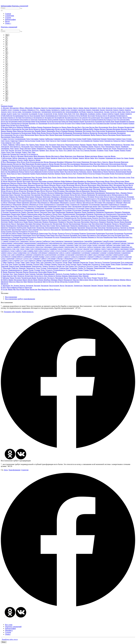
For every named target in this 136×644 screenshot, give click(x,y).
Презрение (108, 224)
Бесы (112, 118)
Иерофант (60, 162)
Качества (4, 172)
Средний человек (38, 257)
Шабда (5, 280)
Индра (51, 164)
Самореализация (30, 243)
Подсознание (6, 218)
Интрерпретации (18, 166)
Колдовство (69, 172)
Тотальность (96, 264)
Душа (106, 150)
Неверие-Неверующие (26, 197)
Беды (78, 116)
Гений (84, 139)
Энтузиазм (113, 286)
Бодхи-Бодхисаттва (54, 121)
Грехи (102, 141)
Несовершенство (103, 199)
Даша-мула (60, 145)
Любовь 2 (18, 179)
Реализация (24, 237)
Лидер (45, 177)
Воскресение (103, 133)
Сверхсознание (58, 247)
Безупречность (28, 118)
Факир (5, 272)
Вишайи (38, 131)
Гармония (57, 139)
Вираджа (20, 131)
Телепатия (106, 262)
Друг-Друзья (50, 150)
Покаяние (36, 218)
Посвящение (53, 220)
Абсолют (6, 108)
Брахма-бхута (6, 123)
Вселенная (76, 135)
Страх (3, 259)
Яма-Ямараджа (43, 289)
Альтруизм (81, 110)
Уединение (73, 268)
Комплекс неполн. (86, 172)
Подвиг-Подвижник (111, 216)
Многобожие (24, 189)
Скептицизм (124, 249)
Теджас (91, 262)
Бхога (8, 125)
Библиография (6, 6)
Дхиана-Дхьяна (125, 150)
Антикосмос (36, 112)
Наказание (68, 193)
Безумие (19, 118)
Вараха (64, 127)
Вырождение (126, 135)
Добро (74, 148)
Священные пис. (127, 247)
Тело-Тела (5, 264)
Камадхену (43, 170)
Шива (101, 280)
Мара (30, 183)
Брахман (25, 123)
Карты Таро (96, 170)
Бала (32, 116)
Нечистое (39, 201)
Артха (128, 112)
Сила (91, 249)
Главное (118, 139)
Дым (13, 152)
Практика (110, 222)
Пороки (38, 220)
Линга (59, 177)
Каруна (103, 170)
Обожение (25, 203)
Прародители (6, 224)
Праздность (94, 222)
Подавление (91, 216)
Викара (3, 131)
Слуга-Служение (61, 251)
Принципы (111, 226)
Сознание (103, 253)
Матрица (94, 183)
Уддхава (43, 268)
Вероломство (17, 129)
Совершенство (53, 253)
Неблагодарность (118, 195)
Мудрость (10, 191)
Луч (2, 179)
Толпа (68, 264)
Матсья (100, 183)
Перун (129, 214)
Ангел (10, 112)
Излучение (77, 162)
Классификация (36, 172)
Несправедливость (117, 199)
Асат (19, 114)
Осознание (48, 208)
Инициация (85, 164)
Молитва (68, 189)
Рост (24, 239)
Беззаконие (112, 116)
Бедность (73, 116)
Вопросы (86, 133)
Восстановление (7, 135)
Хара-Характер (19, 274)
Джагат (118, 147)
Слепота (46, 251)
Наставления (36, 195)
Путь (36, 231)
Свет (76, 247)
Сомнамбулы (20, 255)
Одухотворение (94, 204)
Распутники (82, 235)
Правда (31, 222)
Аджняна (16, 110)
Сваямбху (16, 247)
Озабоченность (114, 204)
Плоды (42, 216)
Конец (106, 172)
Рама (48, 235)
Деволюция (5, 147)
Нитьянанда (81, 201)
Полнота (95, 218)
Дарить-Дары (34, 145)
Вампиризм (47, 127)
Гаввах (5, 139)
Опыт (70, 206)
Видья (130, 129)
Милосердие (68, 187)
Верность (8, 129)
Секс (18, 249)
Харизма (32, 274)
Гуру (14, 143)
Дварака (89, 145)
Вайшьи (34, 127)
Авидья (86, 108)
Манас (127, 181)
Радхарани (75, 233)
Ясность (57, 289)
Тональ (79, 264)
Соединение (86, 253)
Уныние (119, 268)
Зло (122, 158)
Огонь (41, 204)
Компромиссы (98, 172)
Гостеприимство (87, 141)
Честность (51, 278)
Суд (75, 259)
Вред (47, 135)
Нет (133, 199)
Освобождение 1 (7, 208)
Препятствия (34, 226)
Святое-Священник (113, 247)
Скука (12, 251)
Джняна (50, 148)
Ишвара (48, 168)
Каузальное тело (117, 170)
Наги (39, 193)
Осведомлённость (123, 206)
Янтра (51, 289)
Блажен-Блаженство (99, 120)
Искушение (129, 166)
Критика (51, 174)
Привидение (65, 226)
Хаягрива (39, 274)
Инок (91, 164)
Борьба (108, 121)
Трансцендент (37, 266)
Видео (7, 21)
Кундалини (106, 174)
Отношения (28, 210)
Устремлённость (59, 270)
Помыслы (14, 220)
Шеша (96, 280)
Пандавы (30, 212)
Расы (123, 235)
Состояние (61, 255)
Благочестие (86, 120)
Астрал (40, 114)
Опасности (32, 206)
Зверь (92, 158)
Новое (108, 201)
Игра (19, 162)
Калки (33, 170)
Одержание (60, 204)
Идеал (23, 162)
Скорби (132, 249)
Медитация (70, 185)
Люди (35, 179)
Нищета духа (97, 201)
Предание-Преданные (33, 224)
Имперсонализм (7, 164)
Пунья (3, 231)
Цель (46, 276)
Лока (111, 177)
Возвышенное (121, 131)
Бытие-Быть (25, 125)
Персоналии (122, 214)
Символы (97, 249)
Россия (19, 239)
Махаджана (23, 185)
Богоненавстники (29, 121)
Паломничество (15, 212)
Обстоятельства (88, 203)
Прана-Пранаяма (126, 222)
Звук (96, 158)
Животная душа (70, 156)
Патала (55, 214)
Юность (21, 287)
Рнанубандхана (123, 237)
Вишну (44, 131)
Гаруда (64, 139)
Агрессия (109, 108)
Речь (79, 237)
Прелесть (115, 224)
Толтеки (73, 264)
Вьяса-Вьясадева (17, 137)
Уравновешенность (15, 270)
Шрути (45, 282)
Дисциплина (67, 148)
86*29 (10, 466)
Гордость (53, 141)
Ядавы (22, 289)
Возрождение (26, 133)
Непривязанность (77, 199)
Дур (57, 150)
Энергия (100, 286)
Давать (5, 145)
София (90, 255)
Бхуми (13, 125)
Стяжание (36, 259)
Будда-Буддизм (53, 123)
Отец (130, 208)
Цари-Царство (8, 276)
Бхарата (125, 123)
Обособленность (43, 203)
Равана (19, 233)
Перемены (90, 214)
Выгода (105, 135)
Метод (38, 187)
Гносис (7, 141)
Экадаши (37, 286)
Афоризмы (84, 114)
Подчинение (15, 218)
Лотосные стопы (124, 177)
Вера (3, 129)
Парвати (24, 214)
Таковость (11, 262)
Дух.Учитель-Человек (88, 150)
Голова (38, 141)
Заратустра (62, 158)
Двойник (107, 145)
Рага (50, 233)
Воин (39, 133)
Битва (129, 118)
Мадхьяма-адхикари (46, 181)
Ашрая (122, 114)
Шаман (41, 280)
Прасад (14, 224)
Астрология (48, 114)
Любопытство (27, 179)
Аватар (70, 108)
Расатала (66, 235)
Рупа (28, 239)
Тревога (45, 266)
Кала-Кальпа (14, 170)
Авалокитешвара (54, 108)
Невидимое (47, 197)
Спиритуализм (118, 255)
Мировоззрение (105, 187)
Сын (69, 260)
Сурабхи (4, 260)
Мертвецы (105, 185)
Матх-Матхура (108, 183)
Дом (7, 150)
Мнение (16, 189)
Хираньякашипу (49, 274)
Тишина (54, 264)
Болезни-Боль (90, 121)
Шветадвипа (84, 280)
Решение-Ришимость (89, 237)
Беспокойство (60, 118)
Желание (21, 156)
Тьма (109, 266)
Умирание (90, 268)
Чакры (12, 278)
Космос (4, 174)
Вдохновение (103, 127)
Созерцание (95, 253)
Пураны (9, 231)
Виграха (103, 129)
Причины (125, 226)
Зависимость (23, 158)
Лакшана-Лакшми (9, 177)
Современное (76, 253)
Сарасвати (70, 245)
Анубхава (82, 112)
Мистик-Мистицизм (125, 187)
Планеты (36, 216)
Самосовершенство (55, 243)
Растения (118, 235)
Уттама (68, 270)
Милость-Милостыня (81, 187)
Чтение (94, 278)
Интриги (27, 166)
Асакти (9, 114)
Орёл (100, 206)
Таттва (65, 262)
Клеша (51, 172)
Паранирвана (6, 214)
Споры (126, 255)
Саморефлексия (42, 243)
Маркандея (36, 183)
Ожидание (104, 204)
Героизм (103, 139)
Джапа (17, 148)
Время (52, 135)
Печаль (3, 216)
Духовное (100, 150)
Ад (124, 108)
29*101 (78, 308)
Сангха (23, 245)
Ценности (52, 276)
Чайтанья (6, 278)
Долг (130, 148)
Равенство (26, 233)
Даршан (42, 145)
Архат (133, 112)
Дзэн (55, 148)
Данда (23, 145)
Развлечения (91, 233)
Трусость (90, 266)
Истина (35, 168)
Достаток (18, 150)
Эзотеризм (29, 286)
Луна (132, 177)
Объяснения (17, 204)
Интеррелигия (6, 166)
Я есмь (5, 289)
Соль (9, 255)
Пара (53, 212)
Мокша (62, 189)
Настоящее (56, 195)
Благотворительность (74, 120)
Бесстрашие (105, 118)
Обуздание (98, 203)
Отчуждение (77, 210)
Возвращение (110, 131)
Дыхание (18, 152)
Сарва (76, 245)
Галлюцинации (20, 139)
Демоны (64, 147)
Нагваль (34, 193)
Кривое (33, 174)
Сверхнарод (48, 247)
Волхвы (55, 133)
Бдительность (64, 116)
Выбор (93, 135)
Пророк (131, 228)
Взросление (70, 129)
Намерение (91, 193)
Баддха (27, 116)
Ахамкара (91, 114)
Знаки (126, 158)
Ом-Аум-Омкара (21, 206)
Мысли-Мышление (83, 191)
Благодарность (25, 120)
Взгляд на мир (60, 129)
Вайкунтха (12, 127)
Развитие (83, 233)
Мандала (13, 183)
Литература (72, 177)
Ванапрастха (57, 127)
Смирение (129, 251)
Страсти (121, 257)
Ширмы (123, 280)
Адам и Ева (129, 108)
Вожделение (101, 131)
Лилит (54, 177)
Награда (44, 193)
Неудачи (15, 201)
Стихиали (90, 257)
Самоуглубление (105, 243)
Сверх (23, 247)
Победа (53, 216)
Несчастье (128, 199)
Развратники (100, 233)
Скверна (116, 249)
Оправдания (52, 206)
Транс (131, 264)
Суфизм (38, 260)
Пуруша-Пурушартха (20, 231)
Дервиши (84, 147)
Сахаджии (101, 245)
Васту (80, 127)
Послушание (62, 220)
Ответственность (96, 208)
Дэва (29, 152)
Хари (27, 274)
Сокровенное (126, 253)
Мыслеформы (70, 191)
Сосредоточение (50, 255)
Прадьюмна (85, 222)
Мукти (43, 191)
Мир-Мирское (94, 187)
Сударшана (81, 259)
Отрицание (58, 210)
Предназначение (75, 224)
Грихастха (117, 141)
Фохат (55, 272)
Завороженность (40, 158)
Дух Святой (68, 150)
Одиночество (75, 204)
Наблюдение (7, 193)
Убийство (15, 268)
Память (24, 212)
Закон (48, 158)
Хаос (11, 274)
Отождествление (39, 210)
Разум (34, 235)
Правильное (53, 222)
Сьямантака (75, 260)
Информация (55, 166)
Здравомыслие (111, 158)
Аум (74, 114)
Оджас (67, 204)
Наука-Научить (75, 195)
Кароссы (83, 170)
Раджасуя (61, 233)
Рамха (53, 235)
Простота (47, 230)
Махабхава (5, 185)
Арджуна (113, 112)
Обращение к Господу (68, 203)
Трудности (82, 266)
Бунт (73, 123)
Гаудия (69, 139)
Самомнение (97, 241)
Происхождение (92, 228)
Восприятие (121, 133)
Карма (77, 170)
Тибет (41, 264)
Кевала (22, 172)
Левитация (27, 177)
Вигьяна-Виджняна (113, 129)
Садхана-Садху (14, 241)
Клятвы (56, 172)
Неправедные (65, 199)
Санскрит (62, 245)
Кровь (63, 174)
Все (7, 35)
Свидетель (82, 247)
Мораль (121, 189)
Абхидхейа (29, 108)
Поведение (60, 216)
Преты (58, 226)
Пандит (37, 212)
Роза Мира (12, 239)
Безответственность (8, 118)
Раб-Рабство (7, 233)
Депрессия (77, 147)
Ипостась (70, 166)
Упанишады (126, 268)
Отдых (126, 208)
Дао (27, 145)
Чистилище (73, 278)
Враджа (42, 135)
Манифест (9, 630)
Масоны (43, 183)
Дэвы (33, 152)
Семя (32, 249)
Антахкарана (27, 112)
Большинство (100, 121)
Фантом (26, 272)
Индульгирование (74, 164)
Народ (11, 195)
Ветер (31, 129)
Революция (48, 237)
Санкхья (48, 245)
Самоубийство (94, 243)
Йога (4, 162)
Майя (63, 181)
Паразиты (78, 212)
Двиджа (100, 145)
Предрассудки (86, 224)
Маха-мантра (129, 183)
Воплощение (78, 133)
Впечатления (30, 135)
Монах (116, 189)
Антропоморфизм (72, 112)
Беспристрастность (72, 118)
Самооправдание (120, 241)
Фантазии (19, 272)
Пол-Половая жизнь (84, 218)
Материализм (58, 183)
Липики (65, 177)
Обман (19, 203)
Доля (3, 150)
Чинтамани (59, 278)
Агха (115, 108)
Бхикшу (131, 123)
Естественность (32, 154)
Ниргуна (68, 201)
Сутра (10, 260)
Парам (84, 212)
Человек (18, 278)
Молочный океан (86, 189)
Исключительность (85, 166)
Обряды (79, 203)
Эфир (129, 286)
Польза (109, 218)
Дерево (91, 147)
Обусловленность (109, 203)
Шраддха (12, 282)
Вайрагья (20, 127)
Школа (128, 280)
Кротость (69, 174)
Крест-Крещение (24, 174)
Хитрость (59, 274)
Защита (81, 158)
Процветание (83, 230)
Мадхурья (35, 181)
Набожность (17, 193)
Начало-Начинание (88, 195)
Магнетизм (12, 181)
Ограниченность (50, 204)
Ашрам (117, 114)
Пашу (60, 214)
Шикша (117, 280)
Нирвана (61, 201)
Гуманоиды (130, 141)
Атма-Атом (68, 114)
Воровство (94, 133)
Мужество (23, 191)
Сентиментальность (41, 249)
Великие (121, 127)
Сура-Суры (127, 259)
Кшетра (4, 176)
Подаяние (99, 216)
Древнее (42, 150)
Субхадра (59, 259)
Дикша (60, 148)
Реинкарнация (65, 237)
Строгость (19, 259)
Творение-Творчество (80, 262)
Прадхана (77, 222)
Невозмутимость (81, 197)
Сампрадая (116, 243)
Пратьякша (21, 224)
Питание (10, 216)
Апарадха (90, 112)
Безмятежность (122, 116)
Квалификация (13, 172)
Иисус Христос (103, 162)
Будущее (68, 123)
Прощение (99, 230)
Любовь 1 (11, 179)
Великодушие (129, 127)
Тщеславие (103, 266)
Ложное (106, 177)
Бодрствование (41, 121)
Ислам (3, 168)
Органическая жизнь (90, 206)
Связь (103, 247)
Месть (3, 187)
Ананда (116, 110)
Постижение (76, 220)
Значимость (13, 160)
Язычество (33, 289)
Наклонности (77, 193)
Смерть (118, 251)
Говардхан (14, 141)
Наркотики (5, 195)
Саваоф (5, 241)
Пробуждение (22, 228)
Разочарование (17, 235)
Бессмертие (84, 118)
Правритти (62, 222)
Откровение (10, 210)
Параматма (100, 212)
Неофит (57, 199)
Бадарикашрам (18, 116)
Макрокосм (91, 181)
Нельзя (19, 199)
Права (26, 222)
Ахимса (98, 114)
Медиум (78, 185)
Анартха (128, 110)
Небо (127, 195)
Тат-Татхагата (57, 262)
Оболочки (33, 203)
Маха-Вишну (119, 183)
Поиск (30, 218)
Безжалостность (101, 116)
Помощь (123, 218)
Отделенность (118, 208)
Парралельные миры (35, 214)
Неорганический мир (46, 199)
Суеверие (95, 259)
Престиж (43, 226)
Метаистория (11, 187)
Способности (6, 257)
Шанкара (54, 280)
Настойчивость (46, 195)
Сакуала (32, 241)
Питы (15, 216)
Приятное (4, 228)
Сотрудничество (81, 255)
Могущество (45, 189)
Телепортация (115, 262)
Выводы (99, 135)
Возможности (16, 133)
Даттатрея (52, 145)
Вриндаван (59, 135)
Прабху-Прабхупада (16, 222)
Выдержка (112, 135)
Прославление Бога (36, 230)
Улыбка (80, 268)
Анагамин (95, 110)
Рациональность (7, 237)
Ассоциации (33, 114)
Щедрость (5, 284)
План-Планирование (25, 216)
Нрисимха (127, 201)
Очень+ (8, 634)
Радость (68, 233)
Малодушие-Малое (103, 181)
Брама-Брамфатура (122, 121)
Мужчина (30, 191)
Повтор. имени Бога (72, 216)
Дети (103, 147)
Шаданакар (18, 280)
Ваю (97, 127)
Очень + (8, 23)
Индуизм (63, 164)
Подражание (123, 216)
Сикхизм (86, 249)
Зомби (26, 160)
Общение (119, 203)
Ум (85, 268)
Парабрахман (60, 212)
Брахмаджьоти (17, 123)
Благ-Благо (5, 120)
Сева (14, 249)
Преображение (11, 226)
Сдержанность (6, 249)
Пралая (116, 222)
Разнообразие (6, 235)
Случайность (97, 251)
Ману (25, 183)
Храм (80, 274)
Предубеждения (98, 224)
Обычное (25, 204)
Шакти (25, 280)
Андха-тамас (17, 112)
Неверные (39, 197)
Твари (70, 262)
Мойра (56, 189)
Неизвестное (5, 199)
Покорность (59, 218)
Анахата (4, 112)
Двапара (83, 145)
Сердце (60, 249)
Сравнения (27, 257)
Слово (52, 251)
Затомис (75, 158)
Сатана (89, 245)
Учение (80, 270)
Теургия (36, 264)
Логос (101, 177)
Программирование (52, 228)
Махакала (31, 185)
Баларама (37, 116)
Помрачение (5, 220)
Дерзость (97, 147)
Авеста (75, 108)
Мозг (51, 189)
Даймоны (11, 145)
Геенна (79, 139)
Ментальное (92, 185)
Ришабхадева (108, 237)
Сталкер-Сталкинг (56, 257)
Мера (99, 185)
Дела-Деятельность (37, 147)
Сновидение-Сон (23, 253)
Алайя (63, 110)
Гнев (3, 141)
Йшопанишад (12, 162)
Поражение (31, 220)
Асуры (55, 114)
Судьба (88, 259)
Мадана (19, 181)
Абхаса (22, 108)
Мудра (3, 191)
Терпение (29, 264)
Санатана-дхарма (14, 245)
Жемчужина (29, 156)
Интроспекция (36, 166)
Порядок (44, 220)
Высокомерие (6, 137)
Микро (60, 187)
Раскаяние (74, 235)
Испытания (18, 168)
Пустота (31, 231)
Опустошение (62, 206)
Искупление (112, 166)
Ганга (28, 139)
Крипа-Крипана (42, 174)
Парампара (126, 212)
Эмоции (94, 286)
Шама (35, 280)
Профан (75, 230)
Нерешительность (90, 199)
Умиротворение (100, 268)
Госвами (63, 141)
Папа (49, 212)
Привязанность (84, 226)
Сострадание (70, 255)
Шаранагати (68, 280)
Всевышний (67, 135)
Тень (10, 264)
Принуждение (101, 226)
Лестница (39, 177)
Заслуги (69, 158)
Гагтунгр (11, 139)
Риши (115, 237)
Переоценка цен (100, 214)
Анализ (102, 110)
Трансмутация (14, 266)
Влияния (64, 131)
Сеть (75, 249)
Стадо (47, 257)
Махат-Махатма (50, 185)
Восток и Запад (19, 135)
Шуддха (51, 282)
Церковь (65, 276)
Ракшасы (43, 235)
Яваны (10, 289)
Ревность (40, 237)
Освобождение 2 (19, 208)
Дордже (11, 150)
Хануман (6, 274)
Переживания (81, 214)
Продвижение (72, 228)
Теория (15, 264)
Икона (111, 162)
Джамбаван (5, 148)
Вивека (97, 129)
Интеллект (105, 164)
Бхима (3, 125)
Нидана (45, 201)
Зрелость (32, 160)
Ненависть (26, 199)
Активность (56, 110)
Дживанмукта (41, 148)
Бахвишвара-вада (52, 116)
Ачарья (104, 114)
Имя (23, 164)
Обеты (5, 203)
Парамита (118, 212)
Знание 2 (5, 160)
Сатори (95, 245)
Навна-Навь (26, 193)
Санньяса (55, 245)
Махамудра (40, 185)
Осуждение (80, 208)
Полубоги (102, 218)
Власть (58, 131)
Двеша (95, 145)
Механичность (46, 187)
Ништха (88, 201)
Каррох (89, 170)
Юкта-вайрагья (12, 287)
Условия (37, 270)
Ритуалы (100, 237)
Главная (8, 14)
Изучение (93, 162)
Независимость (121, 197)
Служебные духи (74, 251)
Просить (25, 230)
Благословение (53, 120)
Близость (110, 120)
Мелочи (84, 185)
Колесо (76, 172)
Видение (124, 129)
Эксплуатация (54, 286)
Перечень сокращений (20, 6)
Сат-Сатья (82, 245)
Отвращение (108, 208)
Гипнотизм (111, 139)
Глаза (124, 139)
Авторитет (93, 108)
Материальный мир (70, 183)
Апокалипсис (99, 112)
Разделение (110, 233)
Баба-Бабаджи (7, 116)
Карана (71, 170)
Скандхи (110, 249)
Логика (95, 177)
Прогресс (63, 228)
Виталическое (29, 131)
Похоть (119, 220)
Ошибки (93, 210)
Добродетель (91, 148)
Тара (42, 262)
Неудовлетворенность (27, 201)
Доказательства (122, 148)
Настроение (65, 195)
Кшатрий (128, 174)
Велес (115, 127)
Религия (74, 237)
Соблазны (34, 253)
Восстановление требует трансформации (20, 299)
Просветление (6, 230)
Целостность (39, 276)
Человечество (42, 278)
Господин (70, 141)
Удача (38, 268)
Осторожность (70, 208)
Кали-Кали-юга (24, 170)
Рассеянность (92, 235)
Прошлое (92, 230)
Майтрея (57, 181)
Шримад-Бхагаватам (35, 282)
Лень (33, 177)
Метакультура (21, 187)
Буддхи (62, 123)
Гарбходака (49, 139)
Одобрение (84, 204)
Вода (94, 131)
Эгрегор (22, 286)
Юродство (28, 287)
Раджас (55, 233)
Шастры (76, 280)
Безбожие (84, 116)
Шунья (77, 282)
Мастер (50, 183)
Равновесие (34, 233)
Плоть (48, 216)
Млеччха (9, 189)
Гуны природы (6, 143)
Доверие (99, 148)
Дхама (111, 150)
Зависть (30, 158)
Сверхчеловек (69, 247)
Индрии (57, 164)
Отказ (3, 210)
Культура (92, 174)
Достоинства (26, 150)
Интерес (124, 164)
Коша (9, 174)
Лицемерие (81, 177)
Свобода (90, 247)
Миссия (114, 187)
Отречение (49, 210)
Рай (38, 235)
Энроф (106, 286)
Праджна (70, 222)
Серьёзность (68, 249)
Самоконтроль (78, 241)
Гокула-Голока (30, 141)
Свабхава (109, 245)
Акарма (43, 110)
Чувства (100, 278)
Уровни (25, 270)
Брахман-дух (34, 123)
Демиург (48, 147)
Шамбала (47, 280)
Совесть (62, 253)
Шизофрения (109, 280)
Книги (62, 172)
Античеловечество (58, 112)
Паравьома (70, 212)
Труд (76, 266)
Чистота (80, 278)
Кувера (80, 174)
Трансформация (25, 266)
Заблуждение (7, 158)
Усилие (31, 270)
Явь (15, 289)
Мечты (55, 187)
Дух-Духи (76, 150)
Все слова (9, 625)
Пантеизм (43, 212)
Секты (22, 249)
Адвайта (4, 110)
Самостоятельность (81, 243)
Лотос (116, 177)
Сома (13, 255)
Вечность (37, 129)
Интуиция (46, 166)
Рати (127, 235)
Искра (95, 166)
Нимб (56, 201)
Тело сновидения (127, 262)
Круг (75, 174)
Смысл (10, 253)
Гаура (74, 139)
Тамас (23, 262)
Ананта (122, 110)
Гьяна (18, 143)
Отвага (87, 208)
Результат (56, 237)
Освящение (30, 208)
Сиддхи (79, 249)
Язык (27, 289)
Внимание (79, 131)
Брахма (132, 121)
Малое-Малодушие (117, 181)
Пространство (56, 230)
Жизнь (113, 156)
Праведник (38, 222)
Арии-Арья (121, 112)
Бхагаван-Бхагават (103, 123)
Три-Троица (69, 266)
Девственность (15, 147)
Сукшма (113, 259)
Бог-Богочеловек (123, 120)
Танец (27, 262)
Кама (37, 170)
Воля (60, 133)
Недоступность (109, 197)
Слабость (18, 251)
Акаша (48, 110)
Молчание (97, 189)
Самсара (123, 243)
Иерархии (53, 162)
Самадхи (38, 241)
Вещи (43, 129)
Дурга (61, 150)
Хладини (66, 274)
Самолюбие (88, 241)
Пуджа (129, 230)
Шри (25, 282)
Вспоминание (85, 135)
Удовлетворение (53, 268)
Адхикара (23, 110)
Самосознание (68, 243)
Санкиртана (40, 245)
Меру (111, 185)
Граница (96, 141)
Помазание (116, 218)
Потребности (112, 220)
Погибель (83, 216)
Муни (55, 191)
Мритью (132, 189)
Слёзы (40, 251)
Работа (14, 233)
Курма (112, 174)
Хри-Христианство (90, 274)
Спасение (108, 255)
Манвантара (5, 183)
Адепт (10, 110)
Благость (62, 120)
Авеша (81, 108)
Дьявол (24, 152)
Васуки (92, 127)
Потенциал (102, 220)
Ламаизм (19, 177)
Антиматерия (46, 112)
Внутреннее (87, 131)
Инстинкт (97, 164)
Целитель (21, 276)
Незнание (130, 197)
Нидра (51, 201)
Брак (113, 121)
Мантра (20, 183)
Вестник (25, 129)
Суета (101, 259)
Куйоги (85, 174)
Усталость (49, 270)
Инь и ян (63, 166)
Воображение (68, 133)
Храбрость (74, 274)
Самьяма (4, 245)
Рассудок (111, 235)
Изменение (85, 162)
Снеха (15, 253)
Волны (43, 133)
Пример (93, 226)
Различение (128, 233)
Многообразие (34, 189)
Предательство (47, 224)
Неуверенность (6, 201)
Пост (69, 220)
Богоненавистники (15, 121)
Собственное (42, 253)
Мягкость (102, 191)
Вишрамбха (51, 131)
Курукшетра (119, 174)
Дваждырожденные (72, 145)
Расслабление (102, 235)
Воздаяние (130, 131)
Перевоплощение (69, 214)
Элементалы (78, 286)
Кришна (58, 174)
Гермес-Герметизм (93, 139)
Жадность (6, 156)
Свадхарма (116, 245)
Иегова (46, 162)
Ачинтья (110, 114)
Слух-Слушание (86, 251)
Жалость (14, 156)
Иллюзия (117, 162)
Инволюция (30, 164)
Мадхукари (27, 181)
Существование (47, 260)
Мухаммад (61, 191)
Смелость (112, 251)
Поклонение (45, 218)
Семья (27, 249)
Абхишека (37, 108)
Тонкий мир (86, 264)
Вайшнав (27, 127)
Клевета (45, 172)
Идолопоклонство (37, 162)
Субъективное (68, 259)
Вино (15, 131)
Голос (43, 141)
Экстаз (62, 286)
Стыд (30, 259)
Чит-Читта (88, 278)
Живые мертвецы (91, 156)
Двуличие (126, 145)
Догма (114, 148)
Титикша (47, 264)
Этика (124, 286)
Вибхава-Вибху (88, 129)
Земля (119, 158)
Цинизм (86, 276)
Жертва (48, 156)
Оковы (12, 206)
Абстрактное (14, 108)
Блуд (115, 120)
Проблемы (12, 228)
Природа (118, 226)
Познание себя (9, 312)
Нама (84, 193)
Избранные (69, 162)
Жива (62, 156)
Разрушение (27, 235)
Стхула (25, 259)
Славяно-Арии (32, 251)
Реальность (33, 237)
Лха (6, 179)
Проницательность (113, 228)
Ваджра (5, 127)
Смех (123, 251)
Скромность (5, 251)
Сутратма (16, 260)
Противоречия (66, 230)
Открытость (19, 210)
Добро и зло (81, 148)
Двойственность (117, 145)
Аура (77, 114)
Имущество (17, 164)
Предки (66, 224)
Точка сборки (116, 264)
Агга (99, 108)
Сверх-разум (30, 247)
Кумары (98, 174)
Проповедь (124, 228)
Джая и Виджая (25, 148)
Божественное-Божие (76, 121)
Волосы (49, 133)
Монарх (110, 189)
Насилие (17, 195)
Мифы (3, 189)
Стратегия (128, 257)
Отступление (67, 210)
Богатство (4, 121)
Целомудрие (29, 276)
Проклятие (102, 228)
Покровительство (70, 218)
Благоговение (14, 120)
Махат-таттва (61, 185)
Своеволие (97, 247)
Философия (42, 272)
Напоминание (100, 193)
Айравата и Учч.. (33, 110)
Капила (66, 170)
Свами (123, 245)
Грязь (123, 141)
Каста (109, 170)
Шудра (57, 282)
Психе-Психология (120, 230)
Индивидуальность (41, 164)
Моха (126, 189)
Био (121, 118)
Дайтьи (18, 145)
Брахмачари (43, 123)
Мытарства (94, 191)
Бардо (43, 116)
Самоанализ (68, 241)
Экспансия (45, 286)
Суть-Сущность (29, 260)
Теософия (22, 264)
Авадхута (44, 108)
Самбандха (46, 241)
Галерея (8, 18)
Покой (52, 218)
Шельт (91, 280)
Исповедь (10, 168)
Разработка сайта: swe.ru (10, 639)
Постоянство (86, 220)
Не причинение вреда (103, 195)
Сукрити (106, 259)
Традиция (124, 264)
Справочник (10, 16)
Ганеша (42, 139)
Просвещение (17, 230)
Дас (47, 145)
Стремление (10, 259)
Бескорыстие (49, 118)
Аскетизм (25, 114)
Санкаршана (31, 245)
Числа (66, 278)
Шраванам (5, 282)
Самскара (130, 243)
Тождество (61, 264)
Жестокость (55, 156)
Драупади (35, 150)
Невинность (56, 197)
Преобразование (23, 226)
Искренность (102, 166)
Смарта (105, 251)
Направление (110, 193)
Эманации (87, 286)
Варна (69, 127)
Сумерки (119, 259)
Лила (50, 177)
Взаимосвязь (50, 129)
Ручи (32, 239)
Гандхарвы (35, 139)
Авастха (64, 108)
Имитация (125, 162)
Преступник (51, 226)
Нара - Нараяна (121, 193)
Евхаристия (15, 154)
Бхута (18, 125)
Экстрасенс (69, 286)
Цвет (15, 276)
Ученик (86, 270)
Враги (37, 135)
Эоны (119, 286)
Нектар (13, 199)
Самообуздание (108, 241)
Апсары (107, 112)
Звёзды (87, 158)
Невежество (13, 197)
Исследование (27, 168)
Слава (24, 251)
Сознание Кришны (114, 253)
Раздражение (119, 233)
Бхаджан (113, 123)
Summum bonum (7, 106)
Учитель (92, 270)
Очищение (86, 210)
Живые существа (104, 156)
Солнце (4, 255)
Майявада (69, 181)
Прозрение (81, 228)
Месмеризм (118, 185)
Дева (132, 145)
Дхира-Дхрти (6, 152)
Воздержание (6, 133)
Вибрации (78, 129)
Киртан (27, 172)
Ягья (18, 289)
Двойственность (28, 312)
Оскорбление (39, 208)
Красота (14, 174)
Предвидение (58, 224)
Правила (45, 222)
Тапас (38, 262)
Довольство (107, 148)
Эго (12, 286)
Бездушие (92, 116)
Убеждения (7, 268)
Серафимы (53, 249)
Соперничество (38, 255)
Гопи (47, 141)
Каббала (5, 170)
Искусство (121, 166)
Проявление (108, 230)
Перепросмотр (111, 214)
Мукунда (49, 191)
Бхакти (119, 123)
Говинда (21, 141)
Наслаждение (26, 195)
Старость (67, 257)
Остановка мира (59, 208)
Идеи (28, 162)
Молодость (76, 189)
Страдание (106, 257)
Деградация (25, 147)
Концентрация (121, 172)
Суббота (43, 259)
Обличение (12, 203)
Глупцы (129, 139)
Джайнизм (125, 147)
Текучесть (98, 262)
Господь (77, 141)
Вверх (4, 642)
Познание (24, 218)
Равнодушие (44, 233)
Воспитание (112, 133)
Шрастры (20, 282)
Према (3, 226)
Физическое (33, 272)
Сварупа (10, 247)
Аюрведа (128, 114)
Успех (43, 270)
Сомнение (29, 255)
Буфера (78, 123)
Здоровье (102, 158)
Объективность (6, 204)
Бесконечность (39, 118)
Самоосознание (7, 243)
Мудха (16, 191)
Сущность (57, 260)
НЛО (104, 201)
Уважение (22, 268)
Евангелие (6, 154)
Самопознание (18, 243)
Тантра (33, 262)
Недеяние (91, 197)
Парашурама (15, 214)
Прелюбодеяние (125, 224)
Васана (75, 127)
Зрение (38, 160)
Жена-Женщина (39, 156)
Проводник (40, 228)
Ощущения (101, 210)
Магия (5, 181)
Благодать (34, 120)
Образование (54, 203)
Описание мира (42, 206)
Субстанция (51, 259)
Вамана (40, 127)
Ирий (76, 166)
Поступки (94, 220)
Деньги (70, 147)
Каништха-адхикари (55, 170)
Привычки (74, 226)
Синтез (104, 249)
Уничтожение (111, 268)
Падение (6, 212)
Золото (20, 160)
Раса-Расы (59, 235)
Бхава (83, 123)
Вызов (119, 135)
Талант (17, 262)
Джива (34, 148)
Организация (77, 206)
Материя (81, 183)
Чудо (106, 278)
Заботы (15, 158)
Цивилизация (73, 276)
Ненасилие (34, 199)
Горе (58, 141)
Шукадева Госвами (67, 282)
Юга (5, 287)
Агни (103, 108)
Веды (111, 127)
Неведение (5, 197)
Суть (21, 260)
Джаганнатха (110, 147)
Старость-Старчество (78, 257)
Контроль (112, 172)
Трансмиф (5, 266)
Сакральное (24, 241)
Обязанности (34, 204)
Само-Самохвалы (57, 241)
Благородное (43, 120)
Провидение (31, 228)
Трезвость (52, 266)
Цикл (80, 276)
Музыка (37, 191)
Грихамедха (108, 141)
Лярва (40, 179)
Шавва (11, 280)
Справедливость (17, 257)
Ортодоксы (106, 206)
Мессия (125, 185)
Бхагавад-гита (91, 123)
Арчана (4, 114)
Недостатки (99, 197)
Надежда (51, 193)
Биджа (117, 118)
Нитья (74, 201)
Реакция (16, 237)
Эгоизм (16, 286)
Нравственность (117, 201)
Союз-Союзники (98, 255)
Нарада (130, 193)
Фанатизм (11, 272)
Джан (12, 148)
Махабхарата (14, 185)
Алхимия (74, 110)
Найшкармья (59, 193)
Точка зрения (106, 264)
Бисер (125, 118)
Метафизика (31, 187)
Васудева (86, 127)
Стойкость (98, 257)
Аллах (68, 110)
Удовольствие (64, 268)
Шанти (60, 280)
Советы (68, 253)
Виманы (10, 131)
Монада (104, 189)
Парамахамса (109, 212)
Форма (50, 272)
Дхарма (116, 150)
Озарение (123, 204)
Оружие (113, 206)
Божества (65, 121)
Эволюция (6, 286)
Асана (15, 114)
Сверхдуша (39, 247)
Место (131, 185)
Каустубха (127, 170)
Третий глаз (60, 266)
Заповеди (54, 158)
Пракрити (103, 222)
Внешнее (71, 131)
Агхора (120, 108)
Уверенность (31, 268)
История (42, 168)
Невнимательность (67, 197)
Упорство (4, 270)
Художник (101, 274)
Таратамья (48, 262)
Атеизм (60, 114)
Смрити (4, 253)
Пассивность (47, 214)
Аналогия (109, 110)
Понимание (22, 220)
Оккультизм (5, 206)
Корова (129, 172)
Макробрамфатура (80, 181)
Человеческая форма (29, 278)
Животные (81, 156)
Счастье (64, 260)
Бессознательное (94, 118)
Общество (127, 203)
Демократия (56, 147)
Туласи (96, 266)
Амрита (89, 110)
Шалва (30, 280)
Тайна (5, 262)
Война (34, 133)
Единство (23, 154)
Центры (59, 276)
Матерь (87, 183)
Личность (89, 177)
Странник (114, 257)
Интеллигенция (115, 164)
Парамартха (91, 212)
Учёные (74, 270)
